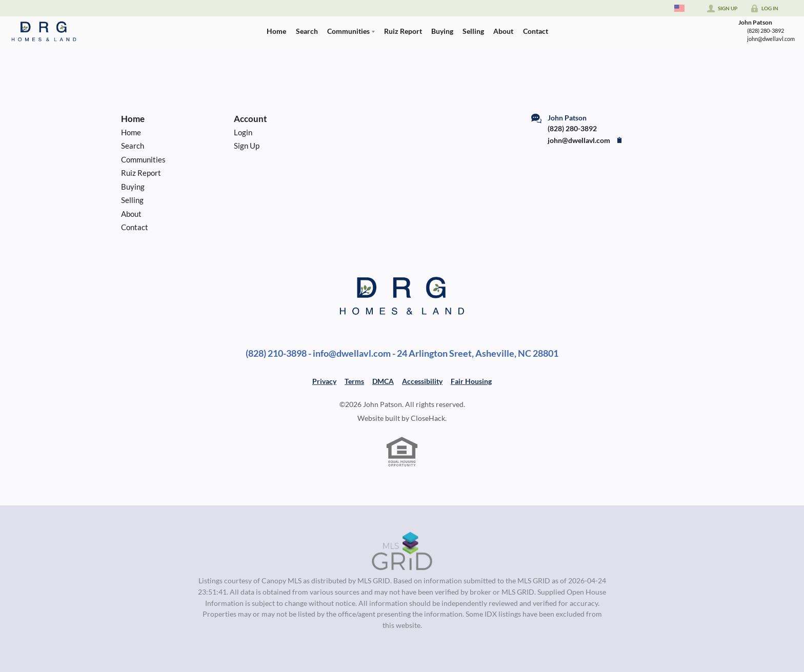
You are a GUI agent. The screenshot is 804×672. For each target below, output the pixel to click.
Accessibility (422, 381)
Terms (354, 381)
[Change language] (684, 8)
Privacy (324, 381)
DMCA (383, 381)
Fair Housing (471, 381)
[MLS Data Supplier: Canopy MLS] (402, 552)
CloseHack (428, 418)
